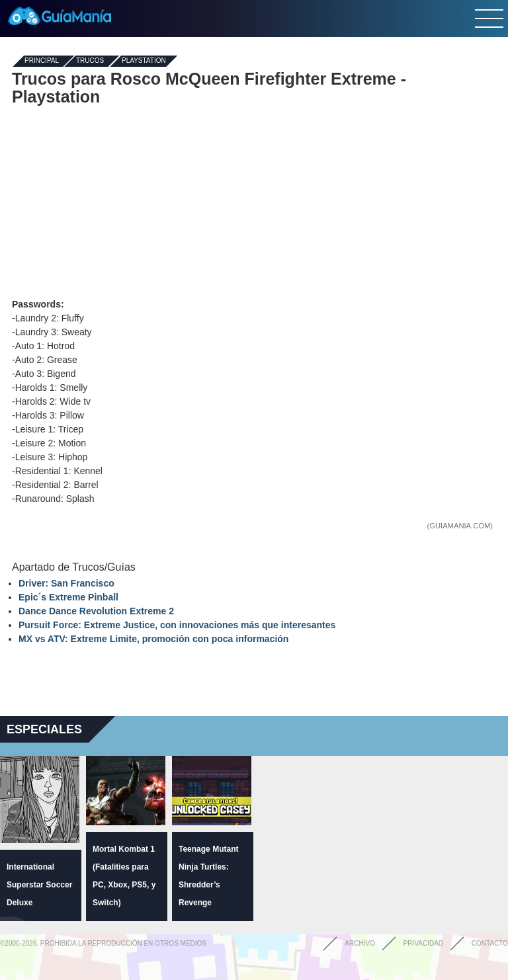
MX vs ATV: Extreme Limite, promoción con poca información (153, 639)
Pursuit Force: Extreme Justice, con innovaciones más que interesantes (177, 625)
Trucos (90, 61)
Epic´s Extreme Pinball (68, 597)
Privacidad (423, 943)
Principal (42, 61)
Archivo (360, 943)
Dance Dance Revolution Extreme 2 (96, 611)
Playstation (144, 61)
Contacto (490, 943)
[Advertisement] (254, 202)
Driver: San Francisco (66, 583)
